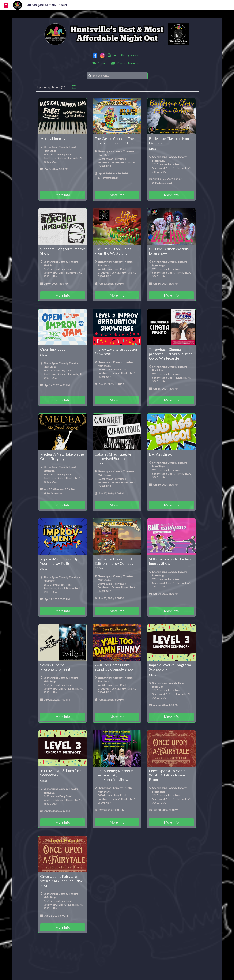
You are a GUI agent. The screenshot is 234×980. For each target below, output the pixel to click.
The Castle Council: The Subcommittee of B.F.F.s (114, 141)
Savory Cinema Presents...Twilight (55, 667)
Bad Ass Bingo (161, 454)
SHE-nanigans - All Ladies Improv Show (170, 561)
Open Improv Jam (54, 349)
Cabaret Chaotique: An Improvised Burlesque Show (113, 458)
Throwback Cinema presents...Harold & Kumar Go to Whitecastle (170, 354)
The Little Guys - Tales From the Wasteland (113, 251)
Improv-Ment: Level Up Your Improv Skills (59, 561)
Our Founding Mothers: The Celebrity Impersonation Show (114, 775)
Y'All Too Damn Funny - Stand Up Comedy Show (114, 667)
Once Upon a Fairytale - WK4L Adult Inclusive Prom (168, 775)
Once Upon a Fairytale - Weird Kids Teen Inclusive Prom (62, 881)
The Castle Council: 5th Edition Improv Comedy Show (114, 563)
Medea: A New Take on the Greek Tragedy (62, 456)
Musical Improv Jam (56, 138)
